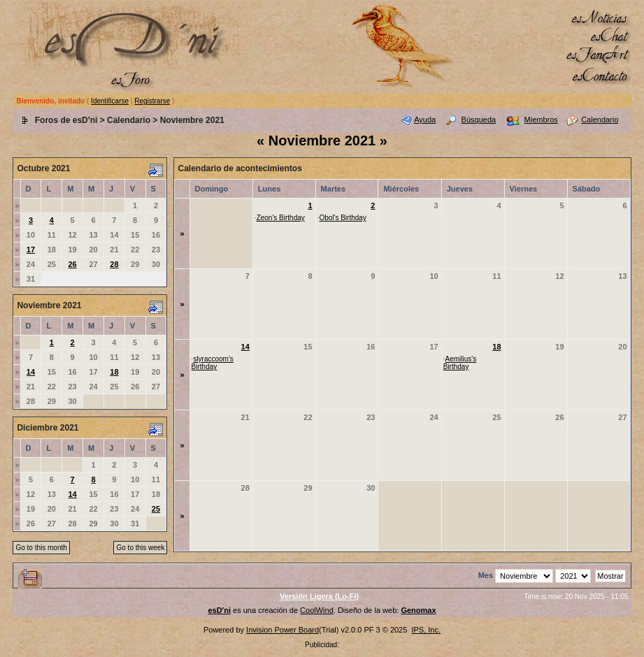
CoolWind (317, 610)
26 (73, 264)
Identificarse (110, 101)
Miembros (541, 120)
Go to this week (140, 548)
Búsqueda (479, 120)
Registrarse (152, 101)
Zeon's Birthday (281, 218)
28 (114, 264)
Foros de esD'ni (66, 120)
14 (31, 372)
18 (114, 372)
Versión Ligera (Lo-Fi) (319, 596)
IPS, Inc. (426, 630)
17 (31, 250)
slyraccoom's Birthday (213, 363)
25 (156, 509)
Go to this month (41, 548)
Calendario (129, 120)
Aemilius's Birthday (460, 363)
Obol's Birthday (343, 218)
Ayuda (425, 120)
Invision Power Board (282, 630)
